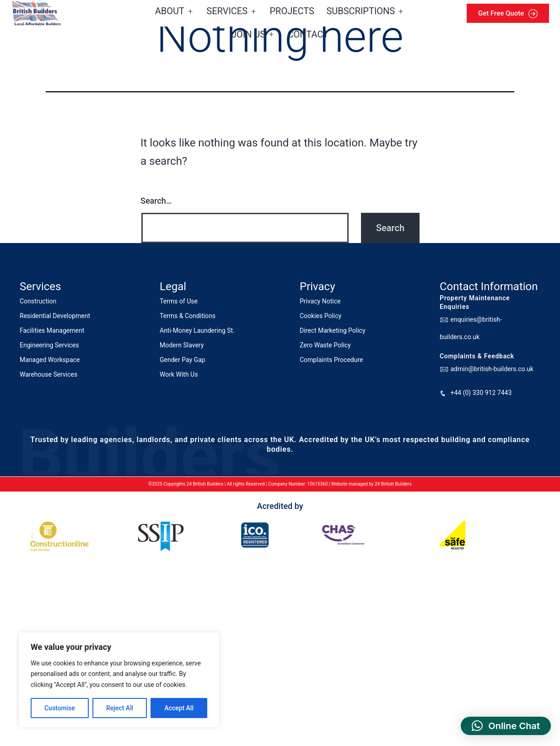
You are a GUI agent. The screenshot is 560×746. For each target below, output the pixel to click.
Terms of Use (179, 301)
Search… (156, 201)
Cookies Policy (320, 316)
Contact (308, 34)
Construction (38, 301)
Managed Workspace (50, 360)
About (170, 11)
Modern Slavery (182, 345)
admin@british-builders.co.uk (492, 369)
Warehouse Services (48, 374)
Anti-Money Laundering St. (197, 330)
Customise (60, 708)
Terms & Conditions (188, 316)
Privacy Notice (320, 301)
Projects (292, 11)
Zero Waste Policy (325, 345)
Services (227, 11)
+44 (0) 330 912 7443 (481, 393)
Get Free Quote (508, 14)
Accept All (179, 708)
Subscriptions (361, 11)
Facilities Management (52, 330)
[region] (119, 680)
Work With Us (179, 374)
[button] (506, 726)
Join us (248, 34)
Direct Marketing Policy (333, 330)
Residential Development (55, 316)
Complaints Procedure (331, 360)
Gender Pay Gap (183, 360)
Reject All (120, 708)
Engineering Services (49, 345)
